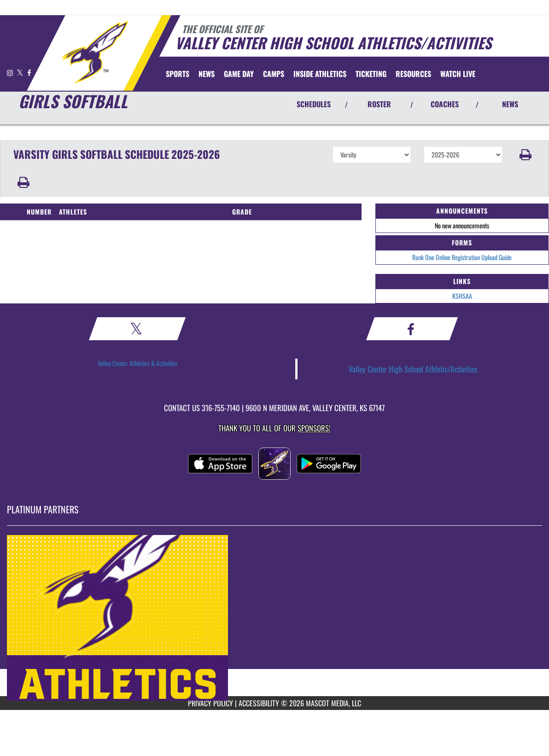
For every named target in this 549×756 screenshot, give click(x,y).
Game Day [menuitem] (239, 74)
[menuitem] (207, 74)
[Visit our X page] (21, 73)
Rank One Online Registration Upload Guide (462, 257)
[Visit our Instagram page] (11, 73)
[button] (526, 155)
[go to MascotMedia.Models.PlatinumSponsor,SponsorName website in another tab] (274, 618)
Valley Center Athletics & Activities (137, 363)
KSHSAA (462, 296)
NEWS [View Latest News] (510, 104)
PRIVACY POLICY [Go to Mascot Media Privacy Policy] (210, 703)
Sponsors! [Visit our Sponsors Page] (314, 428)
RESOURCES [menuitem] (413, 74)
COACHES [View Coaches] (445, 104)
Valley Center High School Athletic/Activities (413, 369)
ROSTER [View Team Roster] (379, 104)
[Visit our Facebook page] (29, 73)
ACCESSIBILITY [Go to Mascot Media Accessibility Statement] (259, 703)
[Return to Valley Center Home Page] (95, 52)
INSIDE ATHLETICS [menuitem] (320, 74)
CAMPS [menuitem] (274, 74)
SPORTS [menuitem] (178, 74)
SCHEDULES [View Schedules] (314, 104)
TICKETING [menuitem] (371, 74)
